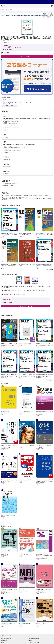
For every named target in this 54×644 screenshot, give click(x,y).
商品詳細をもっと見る (9, 106)
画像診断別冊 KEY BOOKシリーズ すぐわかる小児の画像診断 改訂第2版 (22, 290)
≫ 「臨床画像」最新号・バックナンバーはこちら (13, 126)
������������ (37, 16)
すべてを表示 (49, 270)
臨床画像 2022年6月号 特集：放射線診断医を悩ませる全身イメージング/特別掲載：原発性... (24, 287)
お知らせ (3, 642)
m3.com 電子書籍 (2, 16)
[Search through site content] (25, 10)
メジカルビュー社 (5, 42)
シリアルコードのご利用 (34, 642)
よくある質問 (4, 640)
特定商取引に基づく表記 (34, 638)
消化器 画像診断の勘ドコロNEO (12, 294)
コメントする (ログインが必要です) (10, 183)
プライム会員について (6, 638)
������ (8, 16)
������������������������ (21, 16)
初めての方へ (31, 640)
